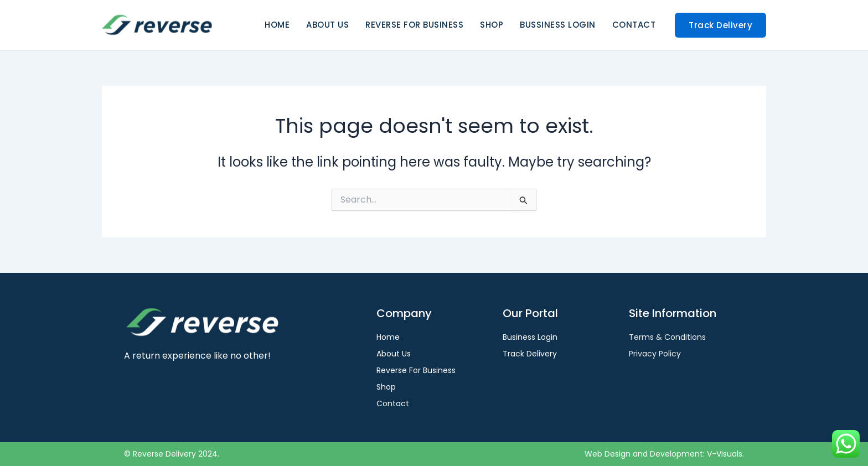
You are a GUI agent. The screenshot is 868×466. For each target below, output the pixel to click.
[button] (720, 25)
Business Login (530, 337)
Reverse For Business (414, 25)
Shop (492, 25)
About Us (327, 25)
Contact (634, 25)
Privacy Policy (655, 354)
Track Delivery (530, 354)
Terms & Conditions (667, 337)
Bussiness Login (558, 25)
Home (277, 25)
